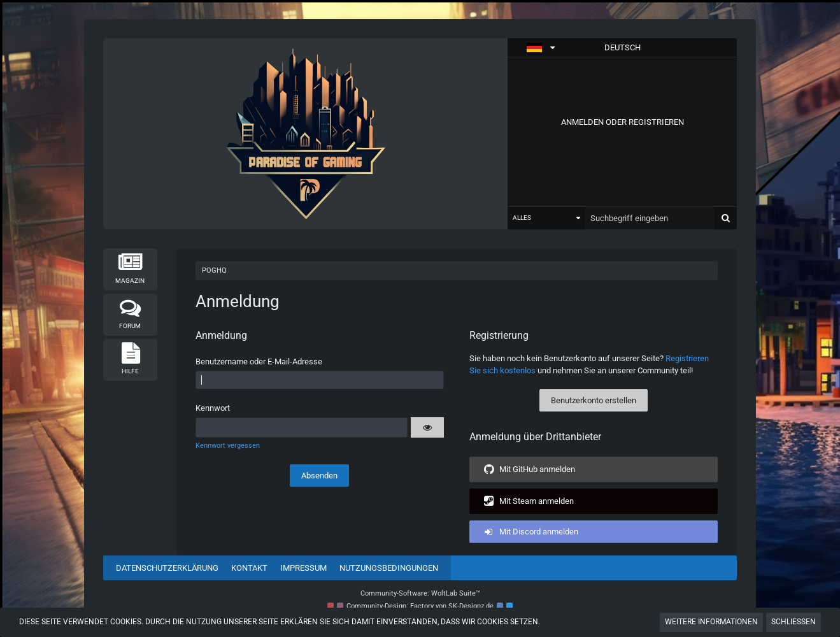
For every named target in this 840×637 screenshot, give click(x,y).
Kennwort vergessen (228, 446)
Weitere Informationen (711, 622)
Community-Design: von (420, 606)
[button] (622, 48)
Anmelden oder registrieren (623, 122)
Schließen (794, 622)
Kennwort (213, 408)
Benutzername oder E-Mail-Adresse (259, 361)
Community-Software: (420, 593)
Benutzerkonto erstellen (594, 400)
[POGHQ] (306, 134)
